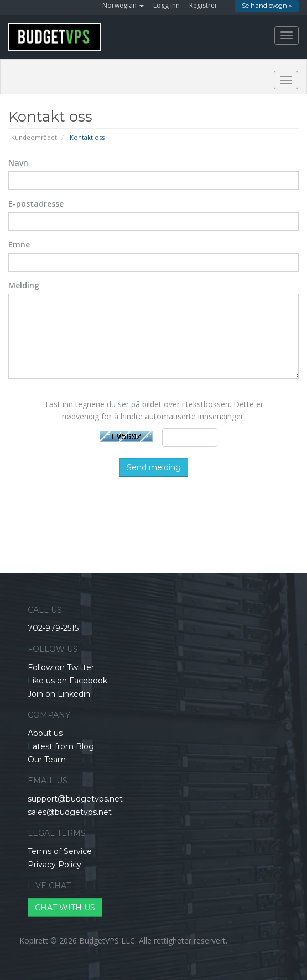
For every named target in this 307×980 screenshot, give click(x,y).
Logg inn (166, 5)
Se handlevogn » (267, 6)
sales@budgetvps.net (70, 812)
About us (45, 733)
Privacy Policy (54, 865)
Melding (24, 285)
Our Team (47, 760)
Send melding (154, 467)
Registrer (203, 5)
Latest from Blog (61, 746)
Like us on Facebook (67, 681)
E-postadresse (36, 204)
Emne (19, 244)
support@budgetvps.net (75, 799)
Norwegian (123, 5)
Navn (18, 163)
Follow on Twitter (61, 667)
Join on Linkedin (59, 694)
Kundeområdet (34, 137)
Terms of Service (60, 851)
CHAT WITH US (65, 908)
